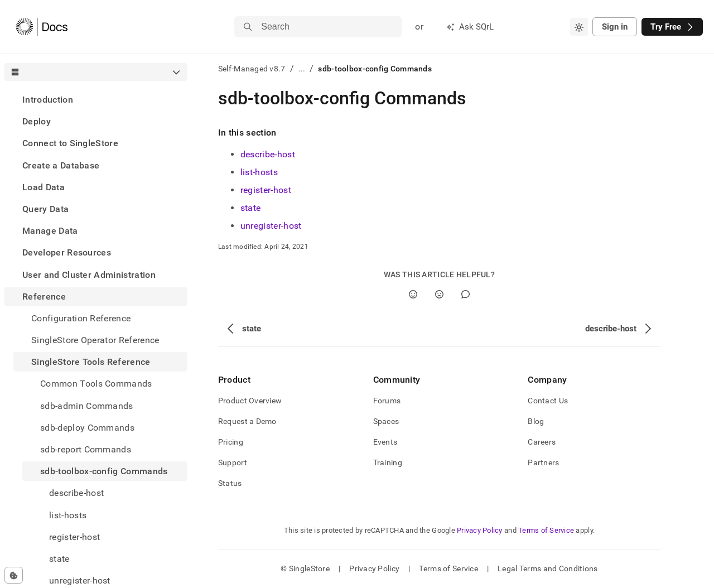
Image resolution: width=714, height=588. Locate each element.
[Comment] (465, 294)
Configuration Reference (81, 318)
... (302, 69)
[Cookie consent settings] (14, 575)
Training (388, 462)
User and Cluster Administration (89, 275)
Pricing (231, 442)
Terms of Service (546, 530)
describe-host (268, 154)
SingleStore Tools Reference (91, 362)
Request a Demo (247, 421)
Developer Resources (67, 252)
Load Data (44, 187)
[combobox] (579, 27)
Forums (387, 401)
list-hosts (259, 172)
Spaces (386, 421)
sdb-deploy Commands (87, 428)
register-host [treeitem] (74, 537)
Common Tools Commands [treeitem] (96, 384)
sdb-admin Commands (87, 406)
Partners (543, 462)
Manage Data (50, 231)
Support (233, 462)
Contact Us (548, 401)
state (251, 208)
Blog (536, 421)
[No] (439, 294)
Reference (44, 297)
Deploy (37, 121)
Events (385, 442)
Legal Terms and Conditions (547, 568)
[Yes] (413, 294)
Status (230, 483)
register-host (266, 190)
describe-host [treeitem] (76, 493)
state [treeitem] (59, 559)
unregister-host (271, 226)
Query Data (45, 209)
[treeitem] (96, 100)
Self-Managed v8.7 (252, 69)
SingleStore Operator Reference (95, 340)
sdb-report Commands (86, 449)
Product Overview (250, 401)
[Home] (42, 27)
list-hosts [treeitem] (68, 515)
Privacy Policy (480, 530)
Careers (542, 442)
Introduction (48, 100)
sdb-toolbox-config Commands (104, 471)
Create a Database (61, 165)
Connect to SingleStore (70, 143)
